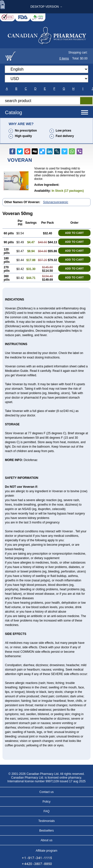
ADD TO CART (74, 233)
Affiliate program (46, 851)
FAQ (46, 811)
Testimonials (46, 821)
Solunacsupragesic (56, 202)
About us (46, 840)
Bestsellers (46, 831)
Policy (46, 802)
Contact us (46, 792)
